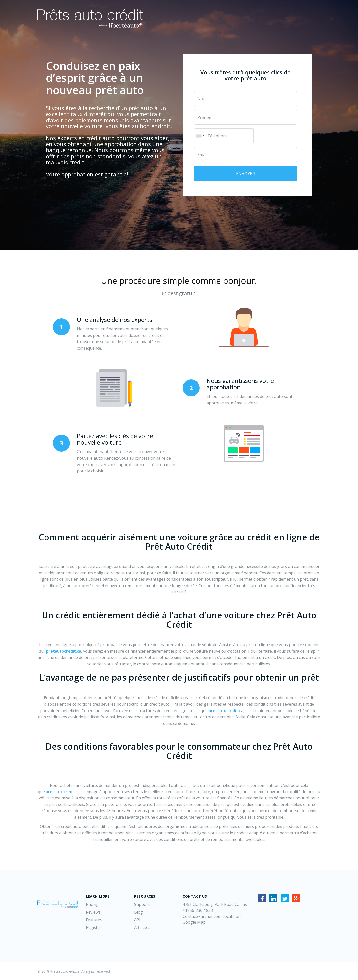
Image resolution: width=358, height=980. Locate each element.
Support (142, 904)
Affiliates (142, 927)
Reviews (93, 912)
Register (94, 927)
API (137, 920)
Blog (139, 912)
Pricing (92, 904)
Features (94, 920)
